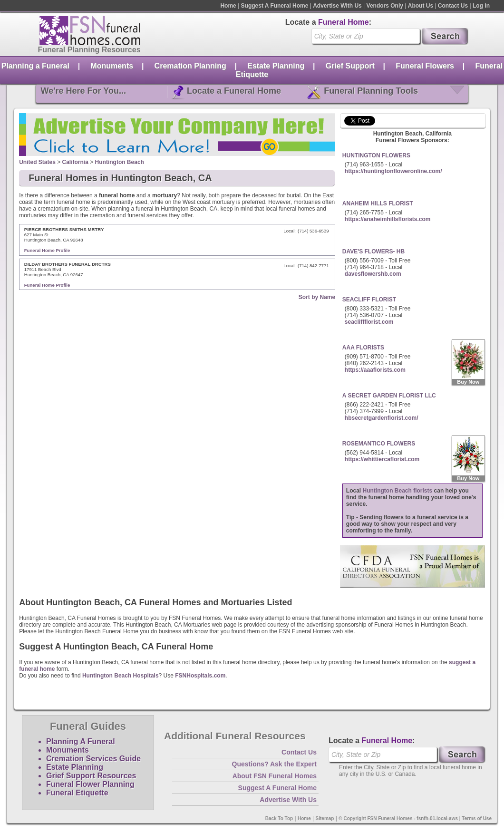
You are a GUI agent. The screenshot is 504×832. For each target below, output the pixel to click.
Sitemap (325, 818)
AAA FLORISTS (363, 348)
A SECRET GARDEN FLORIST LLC (389, 396)
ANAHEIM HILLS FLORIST (378, 203)
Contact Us (453, 6)
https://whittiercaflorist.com (382, 459)
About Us (421, 6)
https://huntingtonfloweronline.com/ (393, 171)
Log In (481, 6)
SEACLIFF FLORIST (369, 300)
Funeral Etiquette (77, 793)
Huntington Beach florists (398, 491)
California (75, 162)
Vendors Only (385, 6)
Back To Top (279, 818)
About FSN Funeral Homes (275, 776)
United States (37, 162)
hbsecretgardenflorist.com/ (382, 418)
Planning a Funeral (35, 66)
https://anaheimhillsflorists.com (388, 219)
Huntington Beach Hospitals (121, 676)
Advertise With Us (337, 6)
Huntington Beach (120, 162)
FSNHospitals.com (200, 676)
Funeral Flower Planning (90, 784)
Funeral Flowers (425, 66)
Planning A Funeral (81, 741)
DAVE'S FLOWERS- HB (373, 252)
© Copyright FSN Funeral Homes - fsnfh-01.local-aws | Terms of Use (415, 818)
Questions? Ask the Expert (274, 764)
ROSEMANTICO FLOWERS (379, 444)
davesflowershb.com (373, 274)
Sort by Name (317, 297)
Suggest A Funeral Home (275, 6)
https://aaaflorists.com (375, 370)
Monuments (112, 66)
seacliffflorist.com (369, 322)
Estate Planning (276, 66)
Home (228, 6)
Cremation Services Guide (93, 759)
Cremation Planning (190, 66)
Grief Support (350, 66)
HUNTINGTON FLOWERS (376, 155)
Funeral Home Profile (47, 250)
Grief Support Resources (91, 776)
